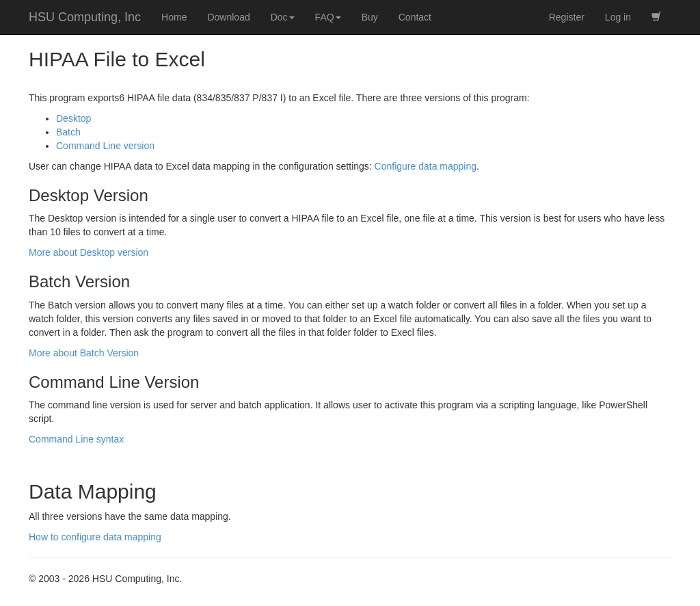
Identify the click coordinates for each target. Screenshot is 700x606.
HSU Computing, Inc (85, 17)
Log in (618, 17)
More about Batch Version (84, 353)
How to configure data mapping (95, 537)
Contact (415, 17)
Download (228, 17)
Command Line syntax (76, 439)
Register (567, 17)
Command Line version (105, 146)
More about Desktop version (89, 252)
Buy (370, 17)
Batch (68, 132)
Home (174, 17)
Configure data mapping (426, 166)
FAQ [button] (328, 17)
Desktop (73, 118)
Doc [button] (283, 17)
